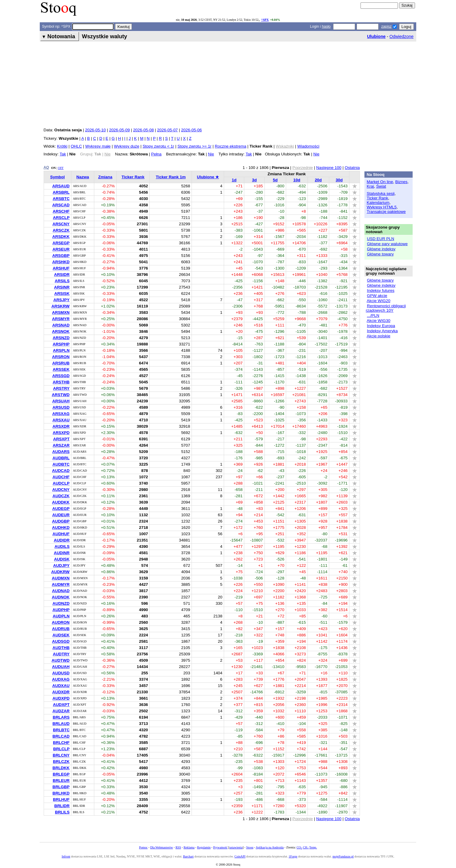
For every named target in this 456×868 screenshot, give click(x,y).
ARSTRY (61, 388)
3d (255, 180)
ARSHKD (61, 262)
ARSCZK (61, 230)
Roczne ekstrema (231, 146)
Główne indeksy (381, 249)
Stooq (250, 847)
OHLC (76, 146)
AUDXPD (61, 698)
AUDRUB (61, 629)
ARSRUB (61, 363)
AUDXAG (61, 679)
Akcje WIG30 (379, 321)
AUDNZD (61, 603)
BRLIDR (62, 806)
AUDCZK (61, 496)
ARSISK (62, 293)
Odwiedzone (401, 36)
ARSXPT (61, 439)
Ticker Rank (133, 177)
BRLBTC (61, 730)
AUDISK (62, 559)
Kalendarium (378, 203)
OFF (61, 168)
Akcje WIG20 (379, 301)
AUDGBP (61, 521)
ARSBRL (61, 192)
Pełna (156, 154)
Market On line (380, 182)
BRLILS (62, 812)
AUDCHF (61, 477)
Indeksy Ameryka (382, 331)
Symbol (57, 177)
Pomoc (143, 847)
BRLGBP (61, 787)
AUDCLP (61, 483)
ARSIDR (62, 275)
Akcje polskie (379, 336)
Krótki (62, 146)
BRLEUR (61, 781)
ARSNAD (61, 325)
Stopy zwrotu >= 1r (194, 146)
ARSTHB (61, 382)
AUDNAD (61, 591)
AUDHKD (61, 528)
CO (299, 847)
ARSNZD (61, 338)
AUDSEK (61, 635)
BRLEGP (61, 774)
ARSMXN (61, 312)
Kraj (370, 186)
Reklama (189, 847)
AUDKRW (60, 572)
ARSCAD (61, 205)
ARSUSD (61, 407)
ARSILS (62, 281)
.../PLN (373, 315)
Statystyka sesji (381, 194)
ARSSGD (61, 376)
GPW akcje (377, 296)
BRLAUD (61, 724)
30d (339, 180)
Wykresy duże (126, 146)
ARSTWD (61, 395)
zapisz (386, 27)
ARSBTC (61, 199)
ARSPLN (61, 350)
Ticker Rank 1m (171, 177)
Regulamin (204, 847)
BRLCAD (61, 736)
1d (234, 180)
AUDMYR (61, 584)
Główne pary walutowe (387, 244)
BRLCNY (61, 755)
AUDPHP (61, 610)
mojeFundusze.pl (343, 856)
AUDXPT (61, 705)
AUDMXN (61, 578)
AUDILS (62, 546)
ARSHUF (61, 268)
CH (306, 847)
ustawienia (236, 847)
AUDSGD (61, 641)
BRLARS (61, 717)
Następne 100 (329, 168)
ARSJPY (61, 300)
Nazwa (83, 177)
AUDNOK (61, 597)
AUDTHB (61, 648)
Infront (66, 856)
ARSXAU (61, 420)
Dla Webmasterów (162, 847)
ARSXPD (61, 433)
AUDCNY (61, 490)
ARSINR (62, 287)
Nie (211, 154)
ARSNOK (61, 331)
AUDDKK (61, 502)
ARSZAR (61, 445)
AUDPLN (61, 616)
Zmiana (105, 177)
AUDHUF (61, 534)
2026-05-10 (95, 130)
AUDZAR (61, 711)
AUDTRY (61, 654)
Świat (381, 186)
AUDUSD (61, 673)
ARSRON (61, 357)
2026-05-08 (144, 130)
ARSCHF (61, 211)
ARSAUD (61, 186)
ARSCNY (61, 224)
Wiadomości (308, 146)
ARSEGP (61, 243)
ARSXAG (61, 414)
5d (275, 180)
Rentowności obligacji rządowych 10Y (386, 308)
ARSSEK (61, 369)
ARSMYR (61, 319)
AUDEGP (61, 509)
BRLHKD (61, 793)
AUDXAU (61, 686)
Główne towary (380, 254)
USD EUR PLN (380, 239)
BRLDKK (61, 768)
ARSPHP (61, 344)
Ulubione (376, 36)
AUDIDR (62, 540)
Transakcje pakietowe (386, 212)
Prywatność (220, 847)
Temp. (313, 847)
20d (318, 180)
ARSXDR (61, 426)
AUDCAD (61, 471)
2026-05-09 (119, 130)
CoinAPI (240, 856)
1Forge (293, 856)
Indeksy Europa (381, 326)
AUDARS (61, 452)
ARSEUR (61, 249)
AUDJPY (61, 565)
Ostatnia (352, 168)
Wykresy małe (98, 146)
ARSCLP (61, 218)
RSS (178, 847)
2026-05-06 (191, 130)
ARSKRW (61, 306)
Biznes (401, 182)
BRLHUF (61, 799)
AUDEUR (61, 515)
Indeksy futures (381, 290)
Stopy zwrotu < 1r (158, 146)
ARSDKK (61, 237)
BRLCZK (61, 762)
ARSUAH (61, 401)
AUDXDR (61, 692)
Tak (63, 154)
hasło (326, 27)
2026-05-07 (168, 130)
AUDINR (62, 553)
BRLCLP (61, 749)
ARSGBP (61, 256)
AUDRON (61, 622)
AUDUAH (61, 667)
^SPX (265, 20)
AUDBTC (61, 464)
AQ (46, 167)
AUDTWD (61, 660)
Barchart (188, 856)
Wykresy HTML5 (382, 207)
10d (297, 180)
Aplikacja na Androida (270, 847)
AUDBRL (61, 458)
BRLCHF (61, 743)
